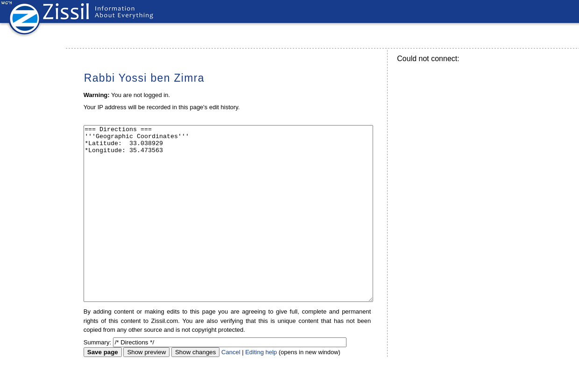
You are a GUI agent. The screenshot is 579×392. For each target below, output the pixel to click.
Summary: (97, 377)
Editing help (261, 387)
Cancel (231, 387)
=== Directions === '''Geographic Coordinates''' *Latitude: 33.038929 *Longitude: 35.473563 (228, 231)
